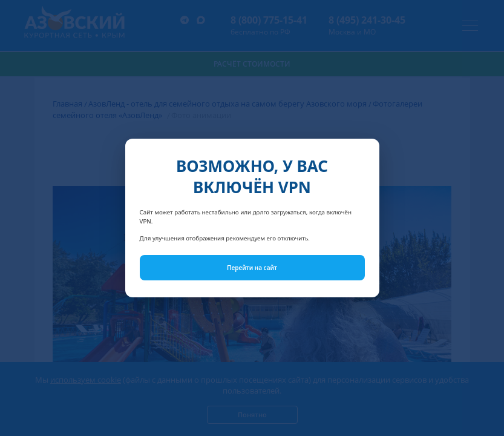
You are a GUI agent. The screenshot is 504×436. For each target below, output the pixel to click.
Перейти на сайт (252, 268)
